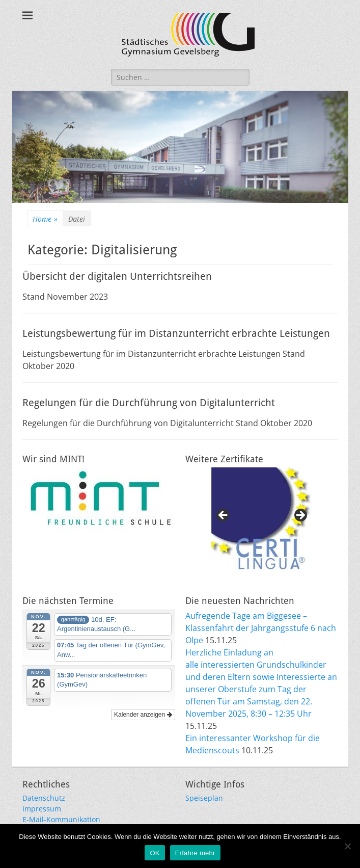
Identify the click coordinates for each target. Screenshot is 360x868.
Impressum (42, 809)
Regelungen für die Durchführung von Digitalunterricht (149, 403)
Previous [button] (224, 516)
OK (155, 853)
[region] (262, 518)
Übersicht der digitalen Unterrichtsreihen (117, 276)
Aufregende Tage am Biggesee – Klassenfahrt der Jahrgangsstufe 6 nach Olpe (261, 628)
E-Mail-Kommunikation (61, 819)
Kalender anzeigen (143, 715)
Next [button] (300, 516)
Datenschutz (44, 798)
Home (45, 219)
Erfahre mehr (195, 853)
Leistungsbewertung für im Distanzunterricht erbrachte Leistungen (176, 333)
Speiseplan (204, 798)
